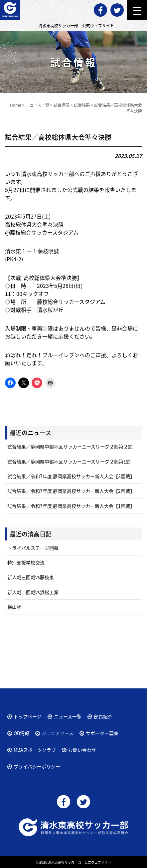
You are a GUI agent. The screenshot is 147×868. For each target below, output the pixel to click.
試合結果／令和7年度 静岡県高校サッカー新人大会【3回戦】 (71, 476)
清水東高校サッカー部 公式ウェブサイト (79, 862)
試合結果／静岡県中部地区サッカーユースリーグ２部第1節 (69, 461)
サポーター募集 (102, 733)
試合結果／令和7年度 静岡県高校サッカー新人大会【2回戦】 (71, 491)
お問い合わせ (82, 750)
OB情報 (21, 733)
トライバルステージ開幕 (33, 548)
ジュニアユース (58, 733)
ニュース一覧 (68, 716)
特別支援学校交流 (26, 562)
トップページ (28, 716)
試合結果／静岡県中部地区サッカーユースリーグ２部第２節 (70, 446)
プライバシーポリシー (37, 766)
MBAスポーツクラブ (35, 750)
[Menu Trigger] (137, 10)
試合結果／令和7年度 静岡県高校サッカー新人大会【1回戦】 (71, 506)
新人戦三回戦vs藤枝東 (31, 577)
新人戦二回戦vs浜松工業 (33, 592)
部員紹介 (103, 716)
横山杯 (14, 607)
